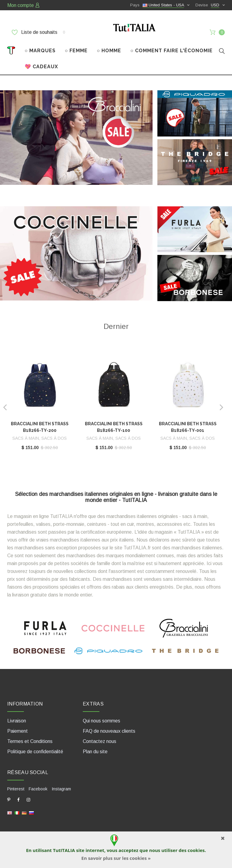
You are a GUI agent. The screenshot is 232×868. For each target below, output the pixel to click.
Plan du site (95, 752)
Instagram (61, 789)
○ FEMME (76, 51)
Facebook (38, 789)
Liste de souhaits (38, 32)
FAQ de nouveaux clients (109, 731)
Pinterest (16, 789)
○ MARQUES (40, 51)
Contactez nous (100, 741)
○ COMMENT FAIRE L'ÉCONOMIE (172, 51)
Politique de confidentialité (35, 752)
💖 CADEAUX (41, 67)
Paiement (18, 731)
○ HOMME (109, 51)
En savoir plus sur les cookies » (116, 858)
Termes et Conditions (30, 741)
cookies (196, 850)
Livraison (17, 721)
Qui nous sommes (101, 721)
